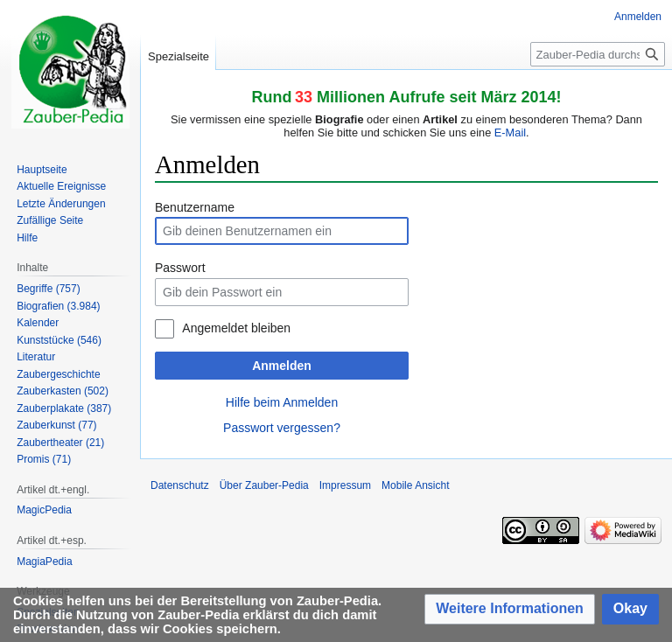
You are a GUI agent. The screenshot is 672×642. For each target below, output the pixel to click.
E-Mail (510, 133)
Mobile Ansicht (415, 485)
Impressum (345, 485)
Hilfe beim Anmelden (282, 402)
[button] (510, 609)
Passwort (180, 268)
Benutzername (195, 207)
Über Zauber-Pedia (264, 485)
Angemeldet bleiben (236, 328)
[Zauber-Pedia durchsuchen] (598, 54)
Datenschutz (180, 485)
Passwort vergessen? (282, 428)
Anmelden (282, 366)
